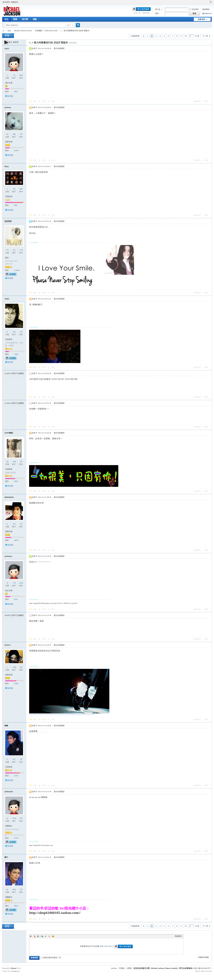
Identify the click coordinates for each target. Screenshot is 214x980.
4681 (21, 189)
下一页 (205, 36)
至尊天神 (9, 142)
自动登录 (194, 9)
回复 (35, 101)
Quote (46, 936)
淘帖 (35, 19)
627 (14, 759)
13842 (16, 354)
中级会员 (9, 196)
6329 (21, 583)
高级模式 (178, 936)
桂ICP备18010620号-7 (202, 968)
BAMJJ (7, 645)
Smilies (53, 936)
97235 (16, 838)
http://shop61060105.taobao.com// (55, 913)
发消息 (11, 96)
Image (38, 936)
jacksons (8, 107)
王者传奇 (9, 339)
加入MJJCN (207, 14)
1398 (14, 667)
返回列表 (136, 36)
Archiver (114, 968)
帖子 (69, 25)
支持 (44, 101)
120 (7, 462)
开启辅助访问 (208, 2)
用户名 (158, 9)
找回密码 (206, 9)
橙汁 (6, 857)
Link (42, 936)
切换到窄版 (210, 2)
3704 (14, 818)
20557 (16, 481)
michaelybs (9, 792)
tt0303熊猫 (9, 433)
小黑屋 (129, 968)
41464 (16, 684)
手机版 (122, 968)
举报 (206, 101)
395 (14, 524)
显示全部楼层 (59, 48)
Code (49, 936)
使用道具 (197, 101)
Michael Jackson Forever (23, 31)
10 (185, 36)
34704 (16, 151)
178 (14, 583)
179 (7, 250)
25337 (16, 776)
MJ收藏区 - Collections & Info (46, 31)
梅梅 (6, 726)
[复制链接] (73, 43)
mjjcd (7, 48)
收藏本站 (15, 2)
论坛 (6, 19)
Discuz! (14, 968)
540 (14, 332)
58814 (16, 906)
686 (14, 134)
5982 (21, 75)
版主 (7, 258)
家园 (15, 19)
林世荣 (16, 42)
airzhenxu (8, 556)
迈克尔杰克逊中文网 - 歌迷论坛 (3, 31)
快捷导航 (201, 19)
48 (7, 890)
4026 (14, 890)
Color (34, 936)
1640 (14, 462)
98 (14, 189)
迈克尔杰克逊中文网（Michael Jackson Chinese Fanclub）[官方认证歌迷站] (163, 968)
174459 (16, 270)
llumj (6, 166)
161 (7, 134)
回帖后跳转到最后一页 (51, 958)
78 (14, 75)
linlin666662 (9, 497)
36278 (16, 540)
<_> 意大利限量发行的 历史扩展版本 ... (76, 31)
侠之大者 (9, 83)
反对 (53, 101)
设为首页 (6, 2)
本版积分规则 (203, 957)
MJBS (7, 299)
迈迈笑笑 (8, 221)
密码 (157, 14)
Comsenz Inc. (16, 971)
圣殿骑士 (9, 826)
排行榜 (25, 19)
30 (7, 818)
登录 (102, 946)
